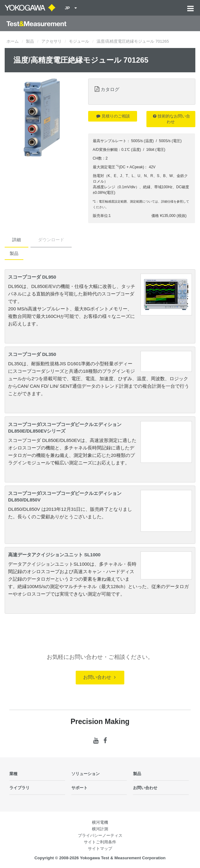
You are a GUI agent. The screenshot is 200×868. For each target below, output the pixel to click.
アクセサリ (52, 41)
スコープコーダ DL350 (32, 354)
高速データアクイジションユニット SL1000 (54, 555)
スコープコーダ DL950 (32, 277)
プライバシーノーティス (100, 835)
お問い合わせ (99, 677)
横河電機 (100, 822)
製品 (30, 41)
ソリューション (86, 774)
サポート (79, 788)
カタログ (110, 89)
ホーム (13, 41)
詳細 (17, 240)
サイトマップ (100, 849)
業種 (13, 774)
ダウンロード (51, 240)
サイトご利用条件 (100, 842)
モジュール (79, 41)
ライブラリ (19, 788)
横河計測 (100, 829)
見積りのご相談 (113, 116)
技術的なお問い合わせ (171, 119)
